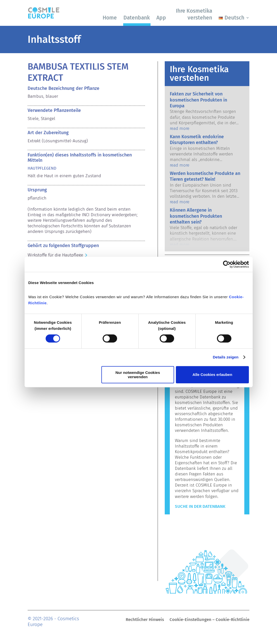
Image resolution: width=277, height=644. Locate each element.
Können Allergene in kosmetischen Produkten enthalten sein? (196, 216)
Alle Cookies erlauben (213, 375)
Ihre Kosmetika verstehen (194, 14)
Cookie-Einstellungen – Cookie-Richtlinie (209, 620)
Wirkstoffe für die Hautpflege (55, 255)
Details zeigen (226, 357)
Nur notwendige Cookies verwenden (138, 375)
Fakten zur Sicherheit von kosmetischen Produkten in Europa (198, 100)
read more (180, 128)
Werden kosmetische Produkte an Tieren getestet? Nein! (205, 176)
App (161, 18)
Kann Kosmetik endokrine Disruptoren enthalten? (197, 140)
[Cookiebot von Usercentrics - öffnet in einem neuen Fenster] (227, 264)
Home (110, 18)
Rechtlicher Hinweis (145, 620)
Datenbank (137, 18)
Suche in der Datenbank (200, 506)
